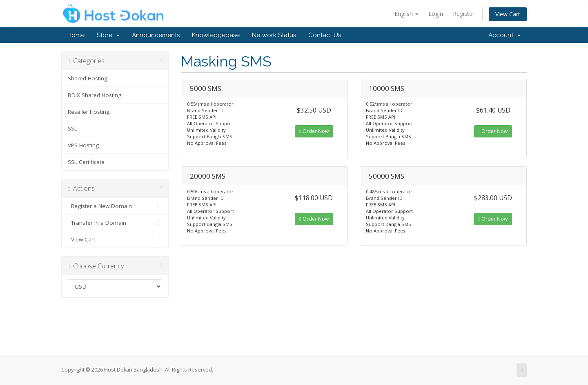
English (406, 14)
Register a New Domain (115, 206)
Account (504, 35)
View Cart (508, 14)
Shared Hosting (88, 78)
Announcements (156, 35)
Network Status (274, 35)
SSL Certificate (86, 162)
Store (108, 35)
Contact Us (325, 35)
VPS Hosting (83, 145)
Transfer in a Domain (115, 223)
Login (436, 14)
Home (76, 35)
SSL (72, 128)
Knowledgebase (216, 35)
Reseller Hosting (89, 112)
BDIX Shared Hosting (95, 95)
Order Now (314, 131)
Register (464, 14)
